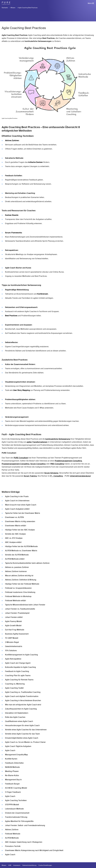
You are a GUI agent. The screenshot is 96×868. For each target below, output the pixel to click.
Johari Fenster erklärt (14, 617)
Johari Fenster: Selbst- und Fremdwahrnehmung (25, 825)
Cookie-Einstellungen (45, 865)
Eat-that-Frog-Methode (15, 630)
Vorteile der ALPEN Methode (17, 555)
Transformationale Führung (16, 817)
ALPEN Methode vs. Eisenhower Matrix (21, 551)
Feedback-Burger (12, 784)
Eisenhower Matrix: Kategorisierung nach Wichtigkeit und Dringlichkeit (34, 850)
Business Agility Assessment (17, 634)
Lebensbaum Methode (14, 809)
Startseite (5, 8)
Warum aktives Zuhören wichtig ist (19, 576)
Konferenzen (43, 294)
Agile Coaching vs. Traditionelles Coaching (23, 692)
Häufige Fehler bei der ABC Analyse (20, 530)
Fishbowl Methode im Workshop (18, 596)
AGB (10, 865)
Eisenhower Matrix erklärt (16, 526)
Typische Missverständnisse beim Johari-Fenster (25, 605)
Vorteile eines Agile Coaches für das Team (22, 734)
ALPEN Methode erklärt (15, 559)
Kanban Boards (12, 215)
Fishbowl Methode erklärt (16, 601)
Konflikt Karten (11, 759)
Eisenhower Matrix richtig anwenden (20, 521)
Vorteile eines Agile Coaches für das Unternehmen (26, 730)
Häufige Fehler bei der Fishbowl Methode (22, 584)
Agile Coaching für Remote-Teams (19, 680)
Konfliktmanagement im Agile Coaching (21, 655)
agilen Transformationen (37, 442)
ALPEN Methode (12, 838)
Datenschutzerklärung (29, 865)
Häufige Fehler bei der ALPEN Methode (21, 546)
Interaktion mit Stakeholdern (17, 713)
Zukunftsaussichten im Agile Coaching (21, 709)
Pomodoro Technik (13, 846)
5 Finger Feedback (13, 792)
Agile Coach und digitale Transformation (22, 696)
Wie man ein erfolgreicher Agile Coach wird (23, 705)
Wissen (13, 8)
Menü (90, 3)
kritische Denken (36, 162)
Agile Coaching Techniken (16, 800)
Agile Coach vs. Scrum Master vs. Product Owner (25, 742)
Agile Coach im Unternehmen (17, 501)
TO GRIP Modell (12, 638)
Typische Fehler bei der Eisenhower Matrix (23, 513)
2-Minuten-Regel (12, 642)
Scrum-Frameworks (13, 233)
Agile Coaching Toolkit (14, 688)
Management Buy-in (13, 780)
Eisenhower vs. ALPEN (14, 517)
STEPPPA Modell (12, 805)
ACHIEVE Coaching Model (16, 788)
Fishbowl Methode (13, 834)
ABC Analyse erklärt (13, 542)
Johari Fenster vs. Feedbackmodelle (20, 609)
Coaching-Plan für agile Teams (18, 676)
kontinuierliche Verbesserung (58, 439)
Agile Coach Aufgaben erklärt (17, 509)
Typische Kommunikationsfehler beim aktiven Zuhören (27, 563)
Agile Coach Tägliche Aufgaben (18, 746)
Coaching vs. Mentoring (15, 684)
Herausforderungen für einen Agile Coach (22, 725)
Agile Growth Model (13, 626)
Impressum (17, 865)
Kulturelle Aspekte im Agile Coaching (20, 667)
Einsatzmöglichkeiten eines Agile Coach (22, 738)
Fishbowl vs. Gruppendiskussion (18, 588)
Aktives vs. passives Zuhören (17, 567)
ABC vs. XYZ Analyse (14, 538)
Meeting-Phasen (12, 771)
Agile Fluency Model (13, 621)
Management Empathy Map (16, 755)
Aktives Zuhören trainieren (16, 571)
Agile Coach (10, 750)
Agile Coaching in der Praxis (17, 496)
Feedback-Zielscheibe (14, 763)
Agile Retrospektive (13, 659)
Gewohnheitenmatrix (14, 646)
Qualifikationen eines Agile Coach (19, 721)
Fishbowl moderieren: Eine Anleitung (20, 592)
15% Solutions (11, 651)
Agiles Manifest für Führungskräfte (19, 821)
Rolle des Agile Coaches (15, 717)
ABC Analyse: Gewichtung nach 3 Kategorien (24, 842)
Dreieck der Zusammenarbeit (17, 813)
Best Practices (11, 316)
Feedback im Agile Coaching (17, 671)
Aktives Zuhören (12, 141)
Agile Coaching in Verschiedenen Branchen (23, 700)
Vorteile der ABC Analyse (15, 534)
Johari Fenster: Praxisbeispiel (17, 613)
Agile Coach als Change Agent (18, 663)
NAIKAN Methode (12, 767)
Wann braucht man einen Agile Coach (21, 505)
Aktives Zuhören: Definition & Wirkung (21, 580)
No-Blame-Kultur (12, 775)
